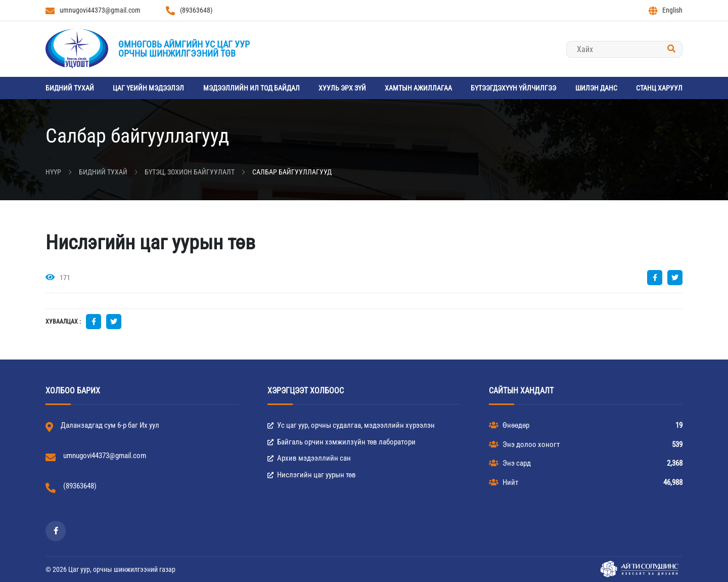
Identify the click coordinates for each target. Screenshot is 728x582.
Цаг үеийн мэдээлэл (148, 88)
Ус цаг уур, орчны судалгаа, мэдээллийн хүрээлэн (351, 425)
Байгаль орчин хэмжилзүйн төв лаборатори (342, 442)
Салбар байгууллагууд (292, 172)
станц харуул (659, 88)
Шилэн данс (596, 88)
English (666, 11)
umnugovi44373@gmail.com (93, 11)
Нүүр (53, 172)
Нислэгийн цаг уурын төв (312, 475)
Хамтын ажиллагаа (418, 88)
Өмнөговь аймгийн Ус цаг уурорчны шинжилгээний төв (184, 49)
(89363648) (189, 11)
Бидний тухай (70, 88)
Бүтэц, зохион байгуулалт (190, 172)
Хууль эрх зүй (342, 88)
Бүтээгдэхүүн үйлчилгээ (513, 88)
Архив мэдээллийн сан (309, 458)
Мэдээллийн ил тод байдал (252, 88)
